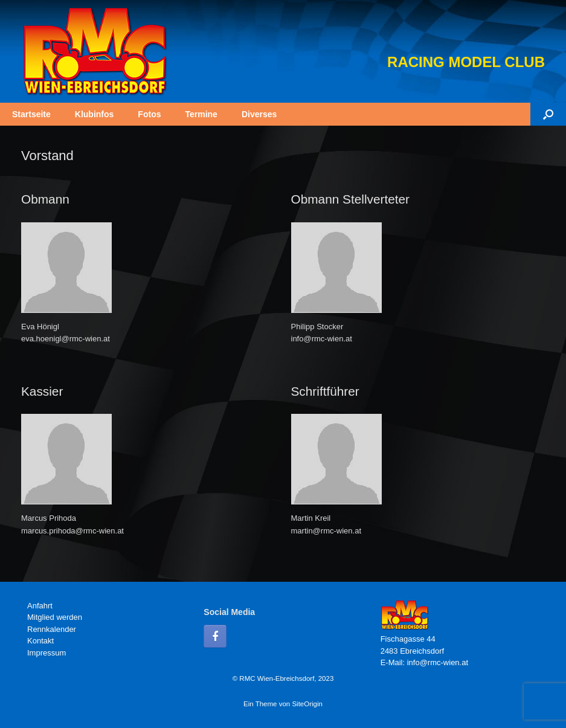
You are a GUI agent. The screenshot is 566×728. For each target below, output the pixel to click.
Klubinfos (95, 114)
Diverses (259, 114)
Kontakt (40, 641)
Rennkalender (52, 629)
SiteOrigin (307, 704)
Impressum (47, 653)
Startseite (31, 114)
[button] (548, 114)
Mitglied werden (55, 617)
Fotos (149, 114)
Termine (201, 114)
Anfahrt (40, 606)
